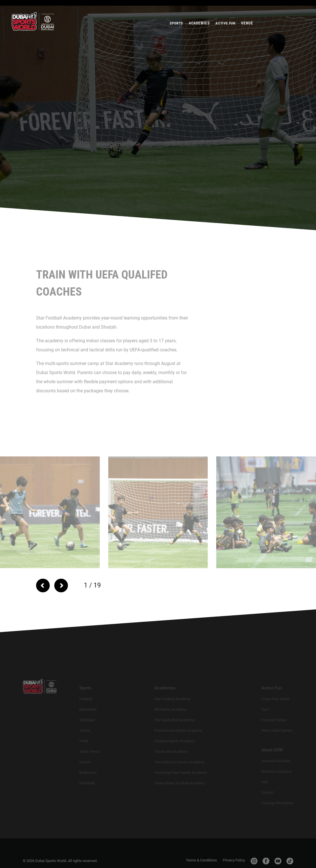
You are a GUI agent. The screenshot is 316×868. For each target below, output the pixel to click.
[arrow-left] (43, 585)
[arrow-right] (63, 585)
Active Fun (225, 28)
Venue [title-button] (247, 28)
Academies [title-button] (199, 28)
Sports (176, 28)
